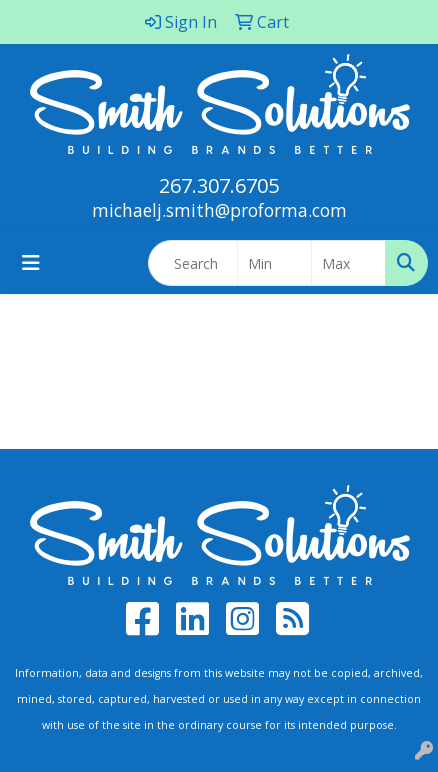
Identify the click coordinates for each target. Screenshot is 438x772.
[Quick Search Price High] (348, 263)
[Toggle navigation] (31, 263)
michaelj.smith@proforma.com (219, 210)
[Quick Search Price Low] (274, 263)
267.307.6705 (219, 185)
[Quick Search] (193, 263)
